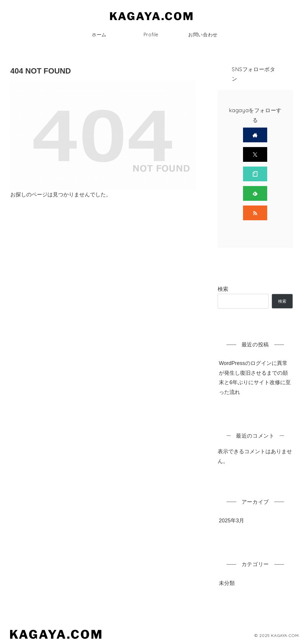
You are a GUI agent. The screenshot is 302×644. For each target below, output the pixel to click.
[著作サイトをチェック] (255, 135)
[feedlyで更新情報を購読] (255, 193)
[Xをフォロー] (255, 154)
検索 (223, 289)
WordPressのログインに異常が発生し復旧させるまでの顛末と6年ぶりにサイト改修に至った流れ (255, 378)
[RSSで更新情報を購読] (255, 213)
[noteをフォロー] (255, 174)
